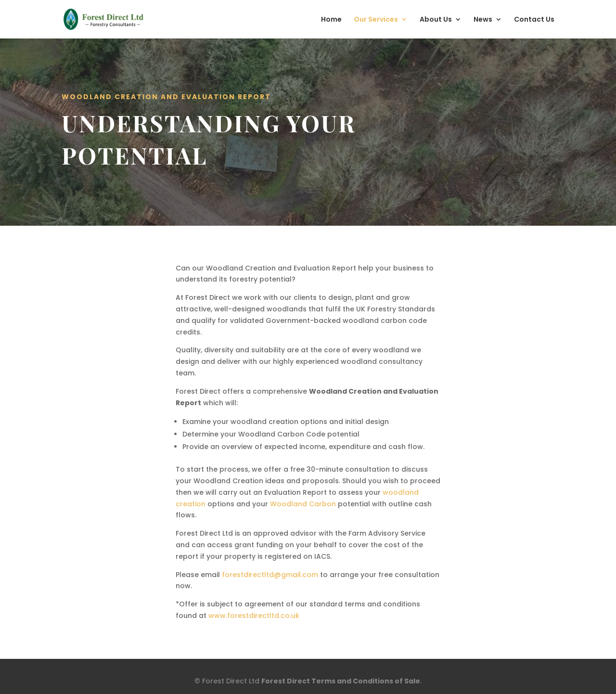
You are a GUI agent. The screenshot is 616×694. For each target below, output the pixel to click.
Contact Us (534, 20)
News (483, 20)
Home (331, 20)
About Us (436, 20)
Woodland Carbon (303, 504)
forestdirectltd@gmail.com (270, 575)
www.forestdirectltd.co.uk (254, 616)
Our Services (376, 20)
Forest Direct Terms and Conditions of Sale (341, 681)
